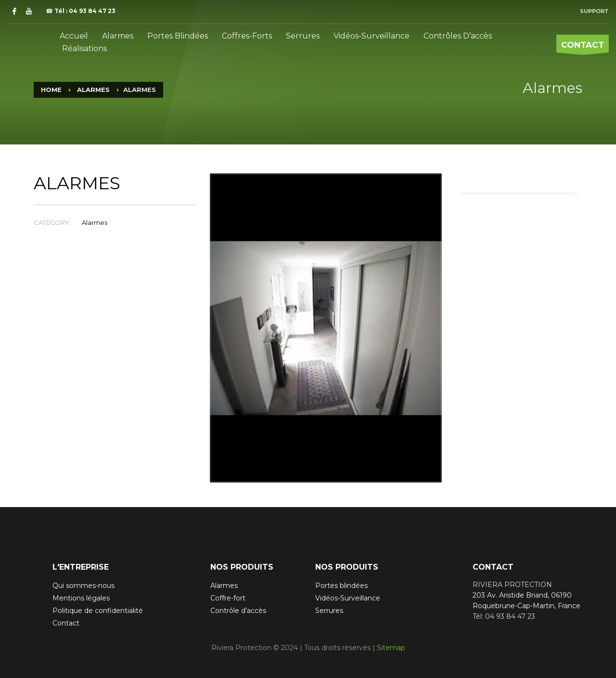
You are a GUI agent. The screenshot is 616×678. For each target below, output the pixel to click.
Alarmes (95, 222)
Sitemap (391, 648)
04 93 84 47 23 (92, 11)
